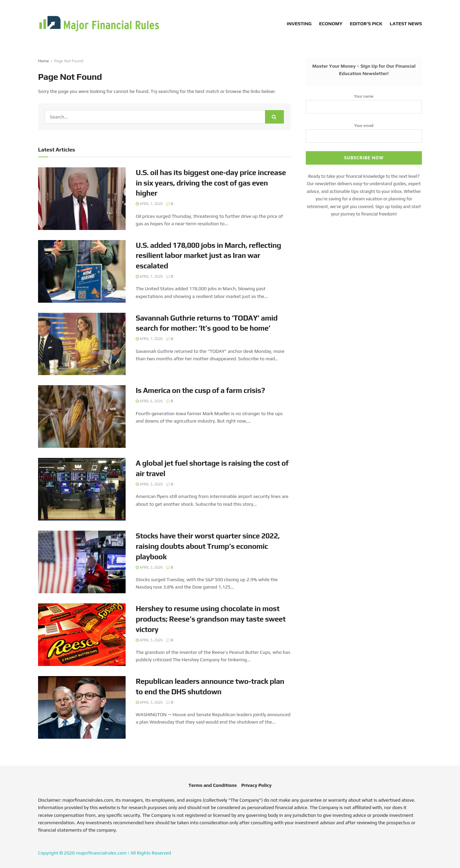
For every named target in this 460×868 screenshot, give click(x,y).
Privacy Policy (256, 785)
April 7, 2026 (149, 204)
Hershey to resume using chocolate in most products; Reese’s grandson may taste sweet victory (211, 619)
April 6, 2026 (149, 401)
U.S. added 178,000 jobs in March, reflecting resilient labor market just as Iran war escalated (208, 256)
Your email (364, 131)
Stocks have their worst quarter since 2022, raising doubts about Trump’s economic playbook (208, 546)
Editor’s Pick (366, 24)
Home (43, 61)
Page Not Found (69, 61)
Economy (331, 24)
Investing (299, 24)
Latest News (406, 24)
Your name (364, 102)
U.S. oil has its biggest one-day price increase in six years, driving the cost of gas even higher (211, 183)
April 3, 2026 (149, 484)
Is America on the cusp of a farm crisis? (200, 390)
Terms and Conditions (213, 785)
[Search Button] (274, 117)
